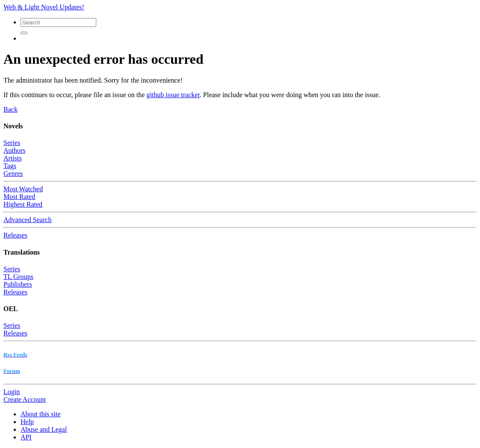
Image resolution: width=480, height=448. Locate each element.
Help (27, 422)
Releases (15, 235)
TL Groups (18, 277)
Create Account (25, 399)
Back (10, 109)
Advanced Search (27, 220)
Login (12, 392)
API (26, 437)
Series (12, 143)
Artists (13, 158)
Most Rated (19, 197)
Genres (13, 174)
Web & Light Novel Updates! (44, 7)
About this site (40, 414)
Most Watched (23, 189)
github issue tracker (173, 95)
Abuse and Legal (44, 429)
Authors (15, 150)
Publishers (18, 284)
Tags (10, 166)
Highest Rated (23, 204)
